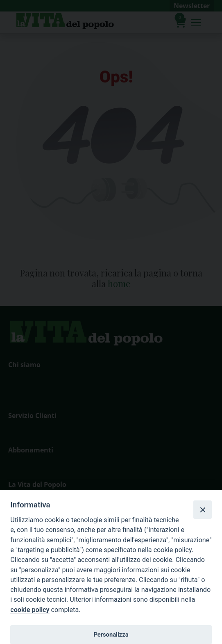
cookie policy (30, 610)
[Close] (202, 509)
